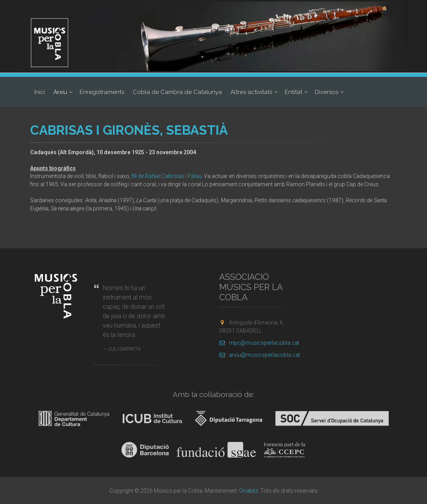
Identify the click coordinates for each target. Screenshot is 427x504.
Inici (40, 92)
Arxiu (60, 92)
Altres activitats (251, 92)
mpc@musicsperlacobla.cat (259, 343)
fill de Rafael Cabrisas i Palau (167, 176)
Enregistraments (102, 92)
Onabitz (248, 491)
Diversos (327, 92)
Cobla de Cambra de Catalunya (177, 92)
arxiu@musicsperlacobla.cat (260, 355)
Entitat (294, 92)
